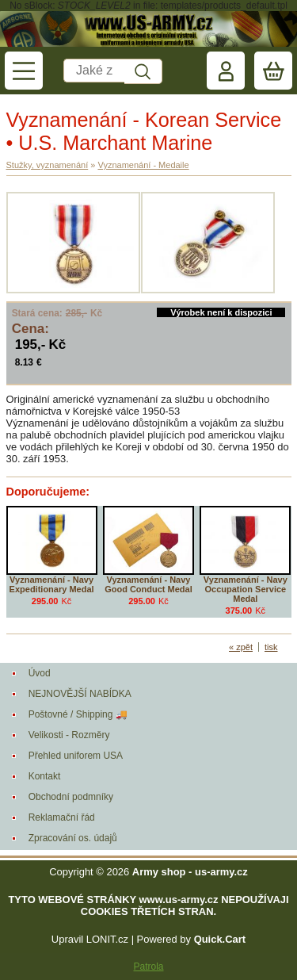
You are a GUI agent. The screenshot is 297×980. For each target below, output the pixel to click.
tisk (271, 647)
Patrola (148, 967)
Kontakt (45, 776)
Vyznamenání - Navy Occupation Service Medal (246, 589)
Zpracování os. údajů (73, 838)
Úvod (40, 673)
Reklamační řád (62, 817)
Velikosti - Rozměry (69, 735)
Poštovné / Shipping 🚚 (78, 714)
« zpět (241, 647)
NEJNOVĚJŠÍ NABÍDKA (80, 694)
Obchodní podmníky (71, 797)
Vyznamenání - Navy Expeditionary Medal (52, 584)
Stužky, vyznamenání (48, 165)
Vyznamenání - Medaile (143, 165)
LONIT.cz (107, 939)
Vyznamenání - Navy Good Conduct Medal (148, 584)
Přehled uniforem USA (76, 756)
